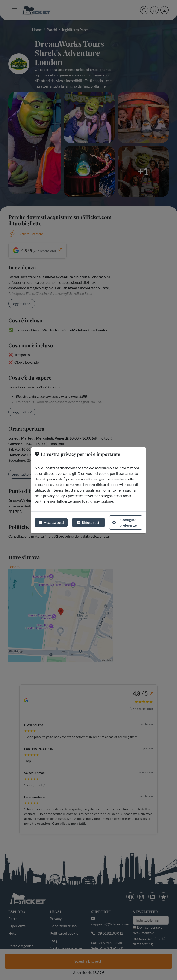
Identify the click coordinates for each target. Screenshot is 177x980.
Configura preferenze (125, 522)
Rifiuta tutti (88, 522)
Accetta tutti (51, 522)
